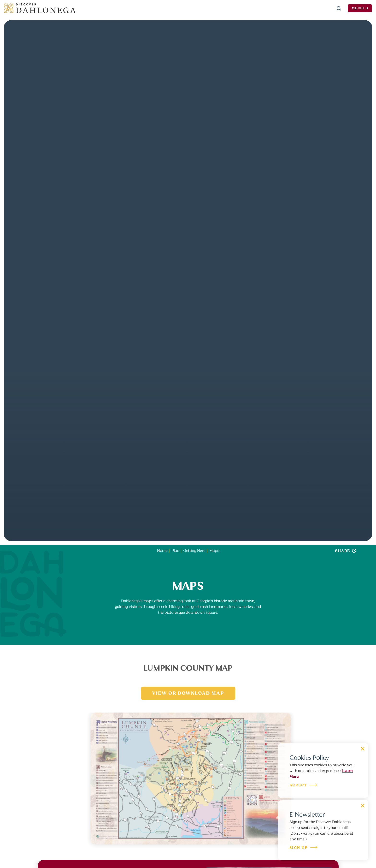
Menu (360, 8)
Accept (303, 785)
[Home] (40, 8)
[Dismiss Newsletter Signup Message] (363, 806)
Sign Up (304, 848)
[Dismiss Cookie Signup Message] (363, 749)
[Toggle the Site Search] (339, 8)
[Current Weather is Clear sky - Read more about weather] (322, 8)
